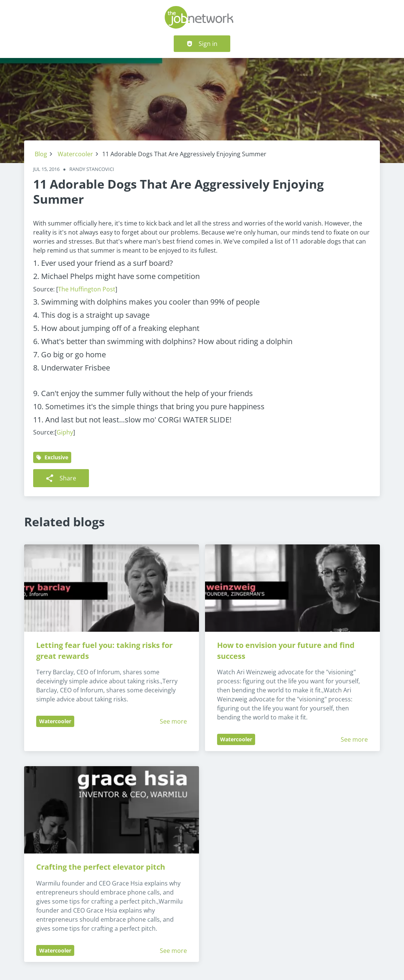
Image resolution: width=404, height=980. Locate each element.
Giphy (65, 432)
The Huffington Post (87, 289)
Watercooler (75, 154)
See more (173, 721)
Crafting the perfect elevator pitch (101, 867)
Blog (41, 154)
